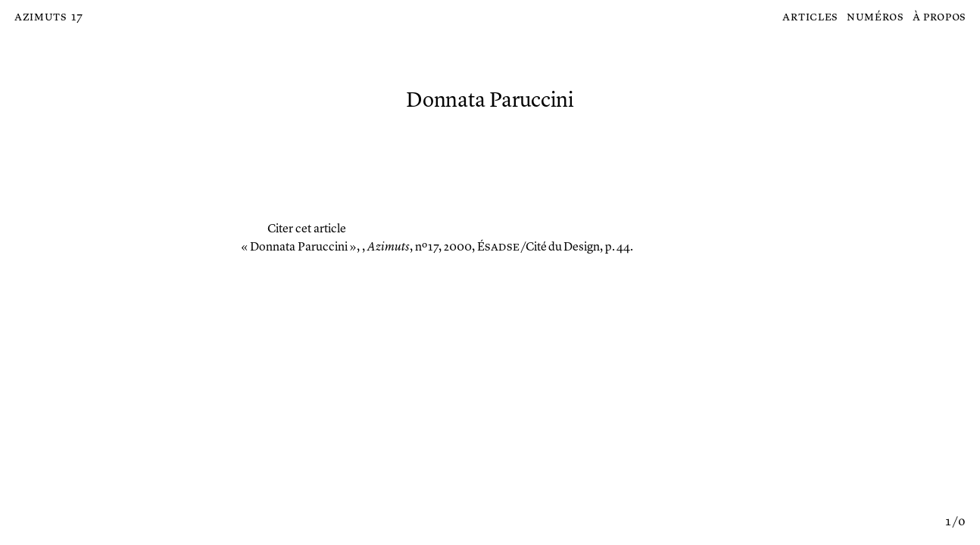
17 (77, 17)
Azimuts (41, 17)
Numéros (875, 17)
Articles (810, 17)
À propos (939, 17)
